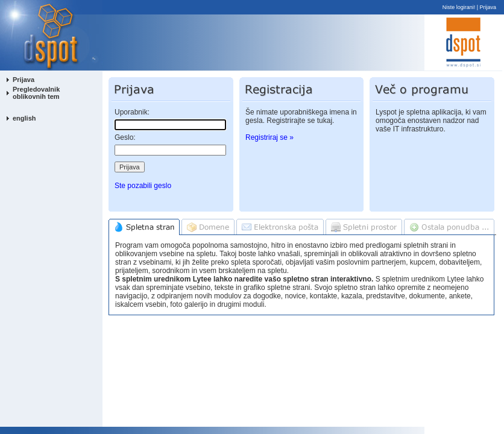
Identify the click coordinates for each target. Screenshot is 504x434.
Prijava (488, 7)
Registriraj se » (269, 137)
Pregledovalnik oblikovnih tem (36, 93)
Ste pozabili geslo (143, 186)
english (24, 118)
